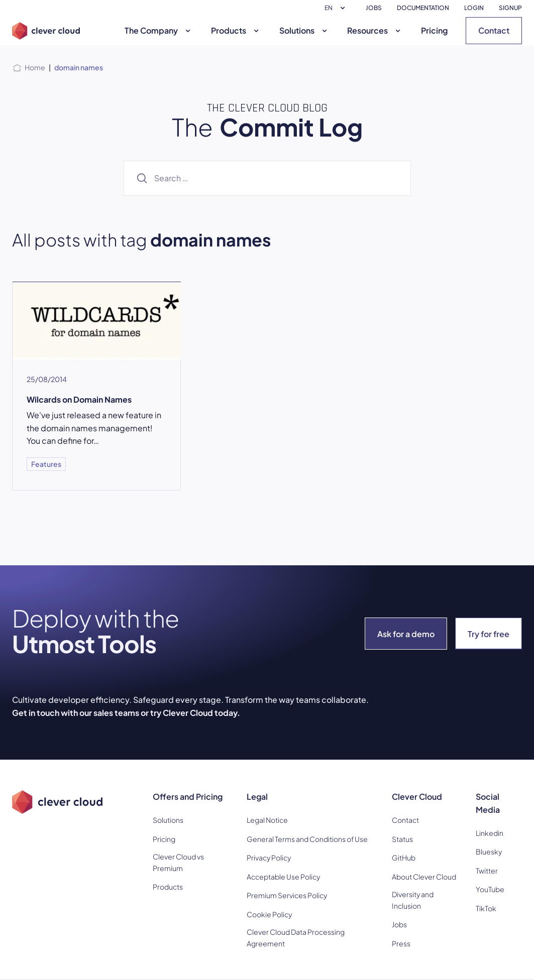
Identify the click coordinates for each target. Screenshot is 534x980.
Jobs (399, 924)
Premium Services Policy (287, 895)
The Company (159, 30)
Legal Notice (267, 820)
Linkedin (490, 833)
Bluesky (489, 851)
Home (35, 67)
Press (401, 943)
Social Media (488, 803)
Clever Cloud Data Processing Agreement (296, 937)
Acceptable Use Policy (283, 877)
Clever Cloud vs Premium (178, 862)
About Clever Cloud (424, 877)
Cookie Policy (269, 914)
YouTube (490, 889)
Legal (257, 797)
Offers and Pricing (188, 797)
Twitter (487, 871)
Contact (494, 30)
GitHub (404, 857)
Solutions (304, 30)
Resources (375, 30)
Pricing (434, 30)
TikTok (486, 908)
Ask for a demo (406, 634)
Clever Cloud (417, 797)
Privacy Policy (269, 857)
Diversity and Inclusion (413, 900)
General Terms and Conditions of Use (307, 839)
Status (402, 839)
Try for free (489, 634)
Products (236, 30)
